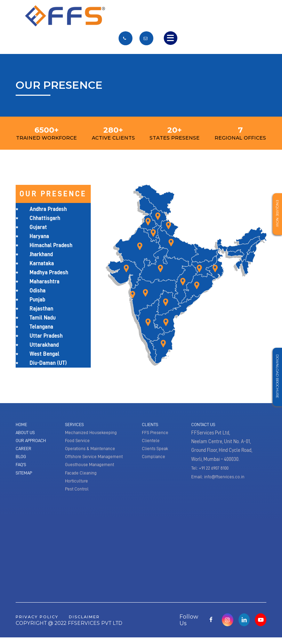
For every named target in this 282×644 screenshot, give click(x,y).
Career (24, 451)
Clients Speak (156, 451)
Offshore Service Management (96, 460)
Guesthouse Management (91, 469)
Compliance (154, 460)
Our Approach (32, 442)
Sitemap (25, 477)
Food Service (78, 442)
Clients (151, 425)
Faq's (22, 469)
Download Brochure (276, 378)
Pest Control (78, 495)
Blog (21, 460)
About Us (26, 433)
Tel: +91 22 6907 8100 (212, 469)
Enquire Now (276, 215)
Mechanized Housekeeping (92, 433)
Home (22, 425)
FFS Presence (156, 433)
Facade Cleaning (82, 477)
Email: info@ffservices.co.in (219, 477)
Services (75, 425)
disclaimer (95, 623)
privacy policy (41, 623)
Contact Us (205, 425)
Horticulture (77, 486)
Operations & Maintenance (91, 451)
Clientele (151, 442)
